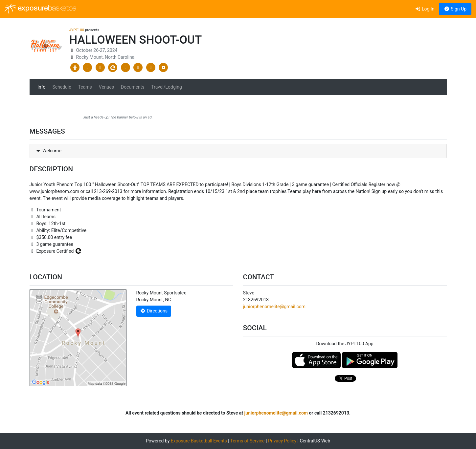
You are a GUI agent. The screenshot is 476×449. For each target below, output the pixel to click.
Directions (154, 311)
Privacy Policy (282, 441)
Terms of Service (248, 441)
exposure (42, 9)
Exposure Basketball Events (199, 441)
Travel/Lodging (166, 87)
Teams (85, 87)
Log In (425, 9)
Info (41, 87)
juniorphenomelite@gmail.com (274, 307)
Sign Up (455, 9)
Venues (106, 87)
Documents (133, 87)
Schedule (62, 87)
